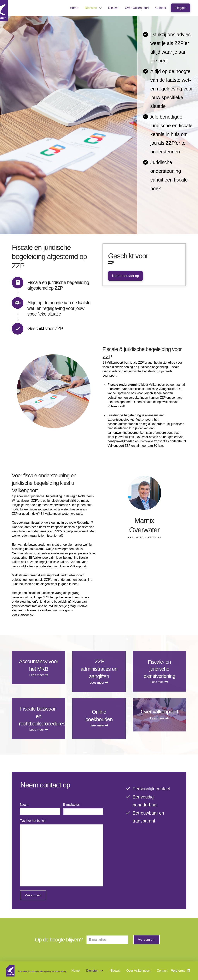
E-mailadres (72, 805)
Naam (25, 805)
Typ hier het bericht (34, 821)
